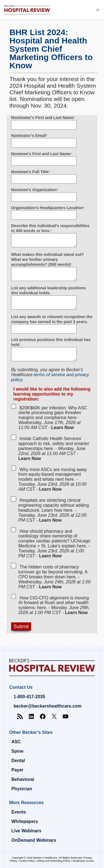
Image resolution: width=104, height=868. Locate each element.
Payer (17, 770)
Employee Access (83, 861)
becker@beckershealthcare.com (48, 706)
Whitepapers (25, 821)
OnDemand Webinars (34, 840)
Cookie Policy (26, 861)
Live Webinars (26, 831)
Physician (22, 789)
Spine (17, 751)
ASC (16, 742)
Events (19, 812)
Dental (18, 761)
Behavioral (23, 779)
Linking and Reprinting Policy (53, 861)
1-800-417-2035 (29, 697)
